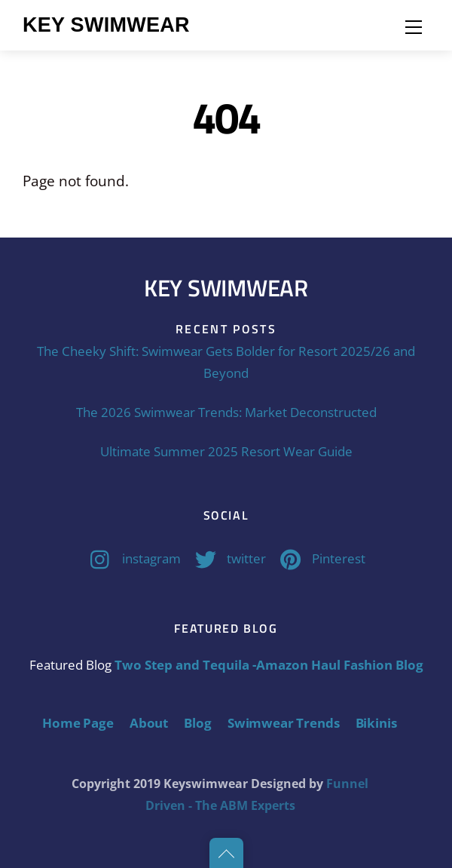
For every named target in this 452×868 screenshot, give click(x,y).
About (149, 723)
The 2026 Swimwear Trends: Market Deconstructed (226, 412)
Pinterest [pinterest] (319, 558)
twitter (227, 558)
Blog (197, 723)
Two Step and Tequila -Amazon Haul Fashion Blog (269, 665)
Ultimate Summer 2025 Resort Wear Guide (226, 451)
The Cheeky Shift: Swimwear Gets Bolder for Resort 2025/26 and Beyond (226, 362)
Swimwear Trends (283, 723)
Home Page (78, 723)
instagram (132, 558)
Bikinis (376, 723)
